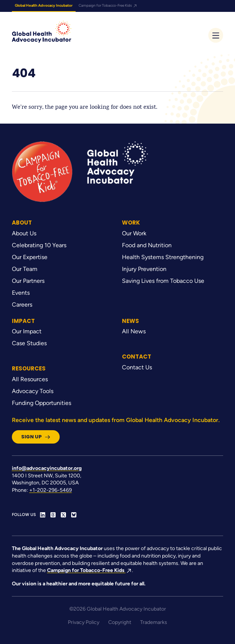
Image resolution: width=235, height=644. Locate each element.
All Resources (30, 379)
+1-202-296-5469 (51, 490)
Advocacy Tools (33, 391)
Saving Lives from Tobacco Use (163, 281)
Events (21, 293)
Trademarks (154, 622)
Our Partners (28, 281)
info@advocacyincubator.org (47, 468)
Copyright (120, 622)
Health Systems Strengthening (163, 257)
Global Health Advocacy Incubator (44, 5)
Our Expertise (30, 257)
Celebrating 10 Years (39, 245)
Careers (22, 305)
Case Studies (29, 343)
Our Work (134, 233)
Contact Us (137, 367)
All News (134, 331)
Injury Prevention (144, 269)
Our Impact (27, 331)
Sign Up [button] (36, 437)
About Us (24, 233)
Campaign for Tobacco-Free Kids (108, 5)
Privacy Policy (84, 622)
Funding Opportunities (42, 403)
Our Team (25, 269)
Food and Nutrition (147, 245)
